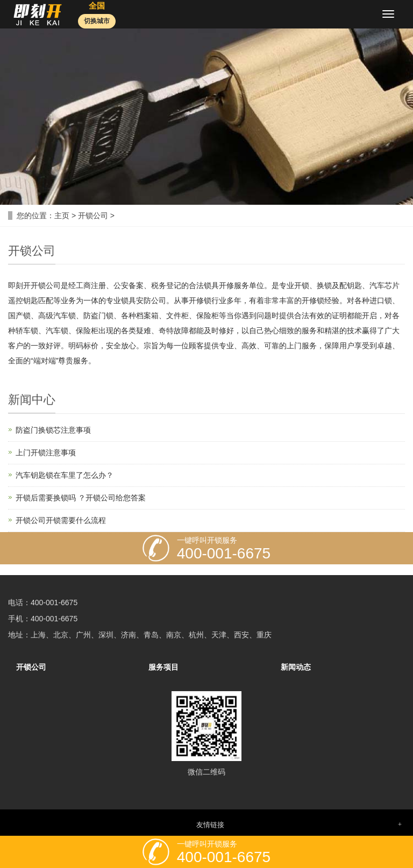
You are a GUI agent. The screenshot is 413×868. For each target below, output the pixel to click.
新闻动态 (296, 667)
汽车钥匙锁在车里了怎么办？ (65, 475)
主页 (62, 216)
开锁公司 (93, 216)
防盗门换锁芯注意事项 (53, 430)
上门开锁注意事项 (46, 453)
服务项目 (163, 667)
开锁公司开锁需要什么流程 (61, 520)
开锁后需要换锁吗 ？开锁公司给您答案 (81, 498)
